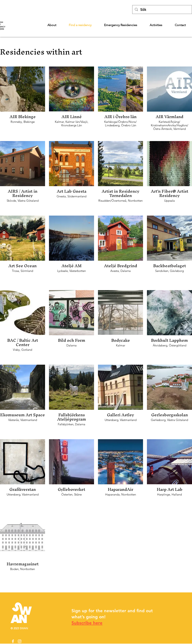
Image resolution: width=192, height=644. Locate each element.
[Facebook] (13, 641)
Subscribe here (87, 623)
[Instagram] (20, 641)
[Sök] (162, 10)
